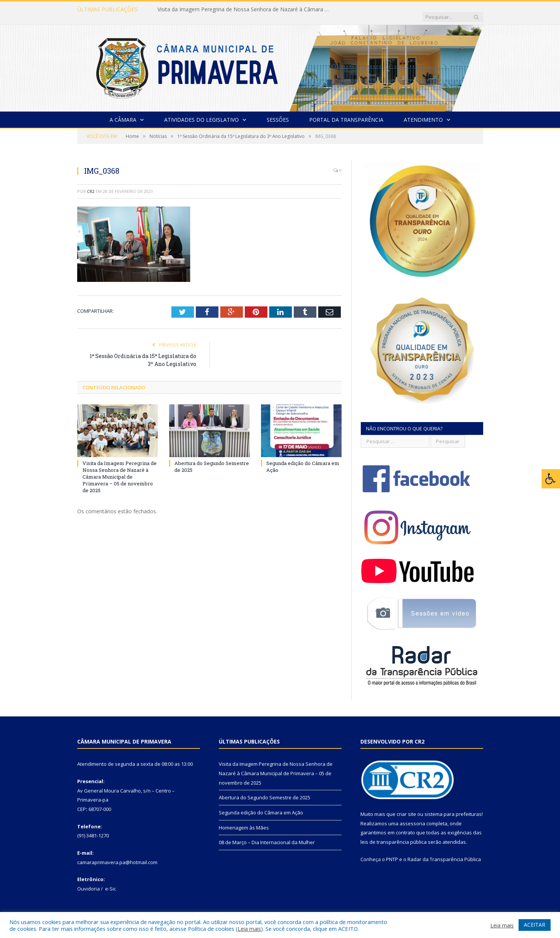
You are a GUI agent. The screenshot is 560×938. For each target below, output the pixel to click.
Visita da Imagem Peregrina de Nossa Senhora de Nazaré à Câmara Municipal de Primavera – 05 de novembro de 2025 (244, 9)
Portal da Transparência (346, 112)
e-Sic (111, 881)
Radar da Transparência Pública (444, 852)
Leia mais (249, 929)
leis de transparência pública (394, 834)
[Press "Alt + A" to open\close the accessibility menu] (551, 479)
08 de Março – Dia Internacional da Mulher (267, 835)
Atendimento (423, 112)
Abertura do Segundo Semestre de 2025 (265, 790)
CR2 (91, 184)
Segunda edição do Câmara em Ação (261, 805)
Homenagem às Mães (244, 820)
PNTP (392, 852)
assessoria (412, 816)
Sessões (278, 112)
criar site (406, 806)
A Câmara (123, 112)
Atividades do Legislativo (201, 112)
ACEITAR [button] (535, 925)
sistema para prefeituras (453, 806)
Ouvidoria (89, 881)
